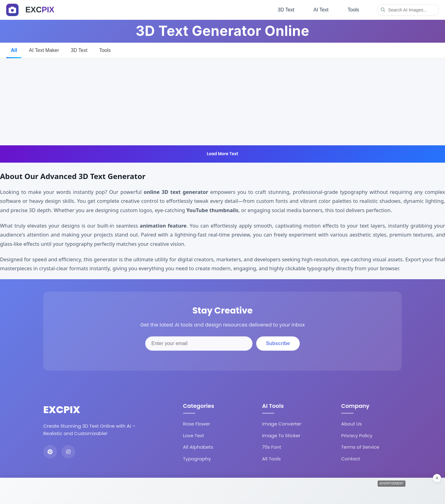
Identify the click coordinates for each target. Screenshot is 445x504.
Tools (353, 9)
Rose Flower (197, 423)
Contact (351, 458)
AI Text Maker (44, 49)
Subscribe (278, 343)
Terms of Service (360, 446)
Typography (197, 458)
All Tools (271, 458)
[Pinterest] (50, 451)
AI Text (320, 9)
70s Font (272, 446)
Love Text (193, 435)
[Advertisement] (222, 101)
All (14, 49)
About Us (352, 423)
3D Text (284, 9)
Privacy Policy (357, 435)
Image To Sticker (281, 435)
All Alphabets (198, 446)
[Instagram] (68, 451)
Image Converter (282, 423)
